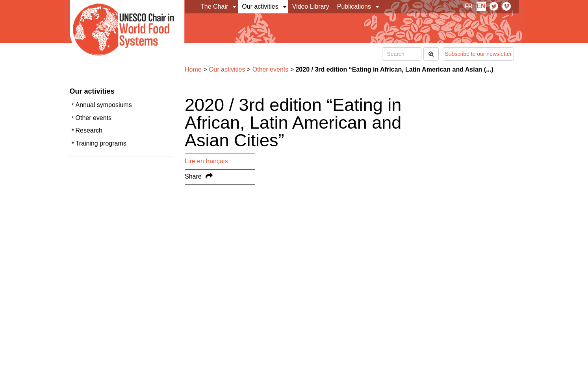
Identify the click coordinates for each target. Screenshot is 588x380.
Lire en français (206, 161)
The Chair (214, 6)
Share (193, 176)
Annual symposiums (104, 105)
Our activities (260, 6)
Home (193, 69)
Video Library (311, 6)
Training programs (101, 143)
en (481, 6)
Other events (94, 118)
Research (89, 130)
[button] (235, 7)
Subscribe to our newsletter (479, 54)
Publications (354, 6)
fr (468, 6)
